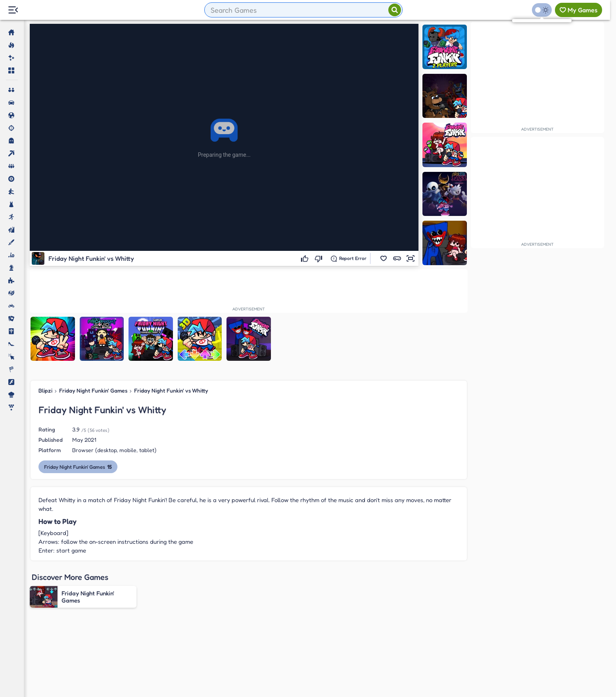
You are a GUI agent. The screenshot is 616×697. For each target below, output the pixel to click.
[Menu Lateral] (13, 10)
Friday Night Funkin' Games (93, 390)
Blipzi (45, 390)
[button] (384, 258)
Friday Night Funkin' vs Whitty (171, 390)
